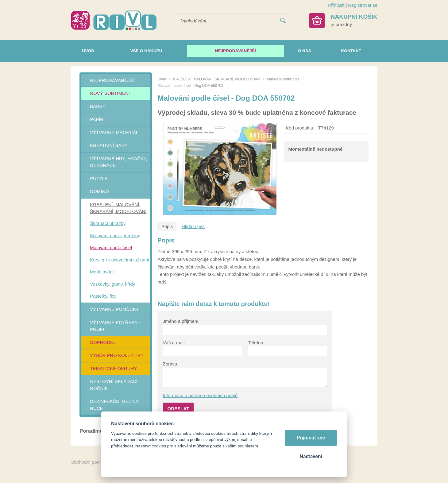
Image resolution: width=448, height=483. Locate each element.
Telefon (256, 343)
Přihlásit (336, 5)
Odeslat (178, 409)
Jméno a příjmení (181, 321)
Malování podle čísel (284, 79)
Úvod (162, 79)
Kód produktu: (300, 128)
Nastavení (311, 456)
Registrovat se (363, 5)
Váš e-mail (174, 343)
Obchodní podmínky (91, 462)
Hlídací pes (193, 226)
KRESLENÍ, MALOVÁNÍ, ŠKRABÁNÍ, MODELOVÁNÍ (216, 79)
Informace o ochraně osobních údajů (200, 395)
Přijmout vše (311, 438)
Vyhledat (283, 21)
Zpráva (170, 364)
